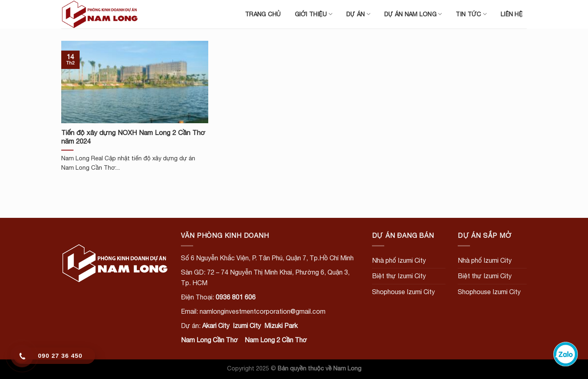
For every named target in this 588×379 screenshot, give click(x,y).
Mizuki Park (281, 326)
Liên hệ (512, 14)
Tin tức (471, 14)
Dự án (358, 14)
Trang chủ (263, 14)
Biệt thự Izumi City (399, 276)
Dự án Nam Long (413, 14)
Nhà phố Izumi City (399, 260)
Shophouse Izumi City (403, 292)
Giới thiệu (314, 14)
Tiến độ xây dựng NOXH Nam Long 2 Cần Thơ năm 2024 (133, 137)
